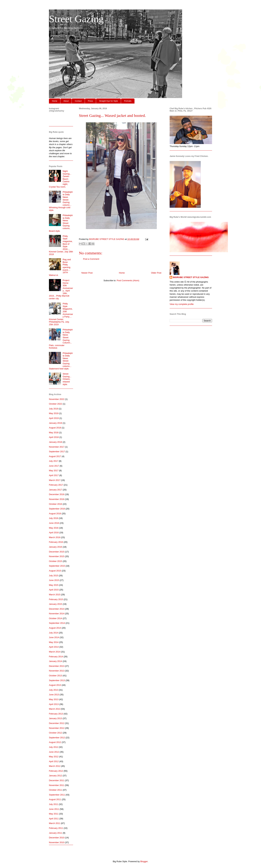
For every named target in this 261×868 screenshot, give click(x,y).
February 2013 (56, 714)
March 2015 (55, 595)
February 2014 (56, 657)
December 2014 (57, 609)
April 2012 (54, 761)
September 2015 (57, 566)
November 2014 (57, 614)
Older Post (156, 273)
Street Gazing (76, 19)
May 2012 (54, 757)
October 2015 (56, 561)
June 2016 (54, 523)
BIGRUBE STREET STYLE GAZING (191, 277)
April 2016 (54, 533)
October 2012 (56, 733)
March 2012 (55, 766)
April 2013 (54, 704)
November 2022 (57, 399)
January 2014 (56, 661)
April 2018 (54, 437)
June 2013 (54, 695)
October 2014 (56, 618)
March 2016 (55, 537)
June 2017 (54, 466)
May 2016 (54, 528)
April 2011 (54, 819)
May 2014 (54, 642)
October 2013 (56, 676)
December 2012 (57, 723)
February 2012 (56, 771)
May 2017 (54, 471)
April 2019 (54, 418)
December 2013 (57, 666)
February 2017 (56, 485)
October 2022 (56, 404)
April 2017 (54, 475)
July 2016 (54, 518)
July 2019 (54, 409)
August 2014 (55, 628)
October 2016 (56, 504)
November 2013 (57, 671)
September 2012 (57, 738)
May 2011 (54, 814)
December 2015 (57, 552)
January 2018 (56, 442)
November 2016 (57, 499)
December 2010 (57, 838)
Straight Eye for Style (108, 101)
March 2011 (55, 823)
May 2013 (54, 699)
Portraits (128, 101)
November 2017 (57, 447)
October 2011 (56, 790)
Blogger (144, 861)
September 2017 (57, 452)
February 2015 (56, 599)
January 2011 (56, 833)
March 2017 (55, 480)
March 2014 (55, 652)
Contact (78, 101)
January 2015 (56, 604)
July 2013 (54, 690)
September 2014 (57, 623)
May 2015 (54, 585)
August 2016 (55, 514)
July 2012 (54, 747)
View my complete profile (182, 304)
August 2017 (55, 456)
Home (55, 101)
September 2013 (57, 680)
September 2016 (57, 509)
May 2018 (54, 432)
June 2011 (54, 809)
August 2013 (55, 685)
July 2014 (54, 633)
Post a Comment (91, 259)
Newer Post (87, 273)
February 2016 (56, 542)
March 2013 (55, 709)
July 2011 (54, 804)
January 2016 (56, 547)
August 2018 (55, 428)
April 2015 (54, 590)
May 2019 (54, 413)
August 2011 (55, 799)
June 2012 (54, 752)
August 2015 (55, 571)
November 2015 (57, 556)
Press (90, 101)
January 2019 (56, 423)
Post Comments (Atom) (128, 280)
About (66, 101)
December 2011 (57, 780)
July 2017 (54, 461)
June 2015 (54, 580)
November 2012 (57, 728)
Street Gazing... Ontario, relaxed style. (67, 379)
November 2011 (57, 785)
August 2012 (55, 742)
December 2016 (57, 494)
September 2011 (57, 795)
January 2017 (56, 490)
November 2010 (57, 842)
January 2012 (56, 776)
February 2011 (56, 828)
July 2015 (54, 576)
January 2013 (56, 718)
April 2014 (54, 647)
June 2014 (54, 637)
